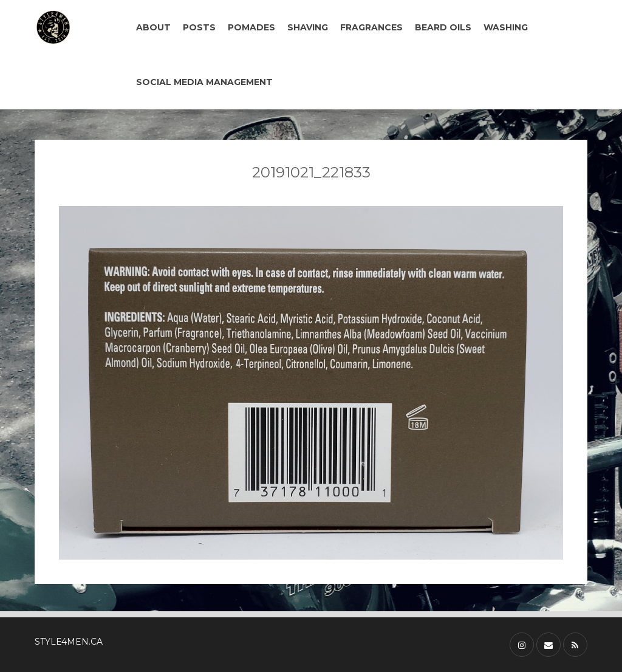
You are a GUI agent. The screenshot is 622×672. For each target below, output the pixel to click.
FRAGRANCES (371, 27)
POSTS (199, 27)
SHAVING (308, 27)
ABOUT (153, 27)
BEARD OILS (443, 27)
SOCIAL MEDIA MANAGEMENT (204, 82)
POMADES (251, 27)
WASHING (506, 27)
